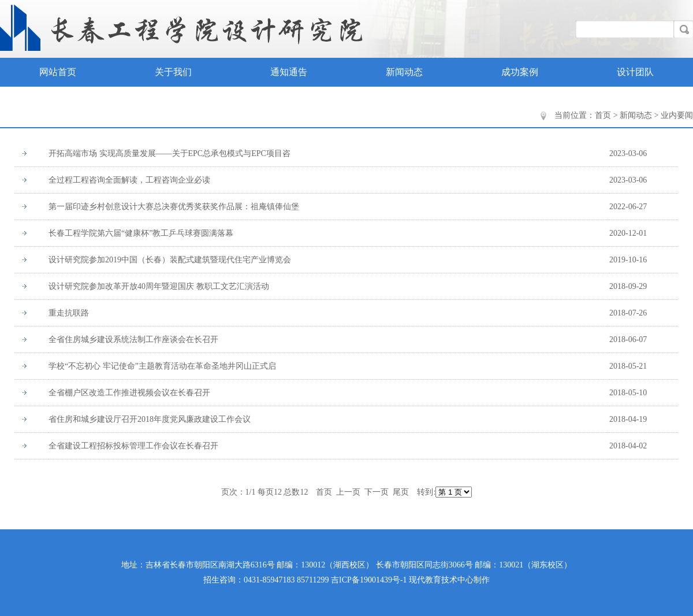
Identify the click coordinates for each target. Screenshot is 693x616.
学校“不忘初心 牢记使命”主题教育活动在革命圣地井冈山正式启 (162, 366)
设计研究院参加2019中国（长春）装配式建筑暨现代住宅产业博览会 (170, 260)
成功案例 (520, 72)
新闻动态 (404, 72)
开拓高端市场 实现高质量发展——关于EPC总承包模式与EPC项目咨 (169, 153)
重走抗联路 (69, 313)
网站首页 (58, 72)
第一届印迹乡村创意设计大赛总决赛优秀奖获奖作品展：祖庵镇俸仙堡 (174, 207)
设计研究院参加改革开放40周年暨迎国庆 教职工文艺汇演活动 (159, 286)
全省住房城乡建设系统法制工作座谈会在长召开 (133, 339)
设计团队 (635, 72)
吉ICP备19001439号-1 (369, 580)
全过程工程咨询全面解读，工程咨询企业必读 (129, 180)
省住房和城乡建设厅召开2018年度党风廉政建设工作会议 (150, 419)
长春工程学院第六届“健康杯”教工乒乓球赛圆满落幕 (141, 233)
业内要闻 (677, 115)
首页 (603, 115)
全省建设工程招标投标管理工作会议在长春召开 (133, 446)
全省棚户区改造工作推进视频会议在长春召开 (129, 393)
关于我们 (173, 72)
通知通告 (289, 72)
